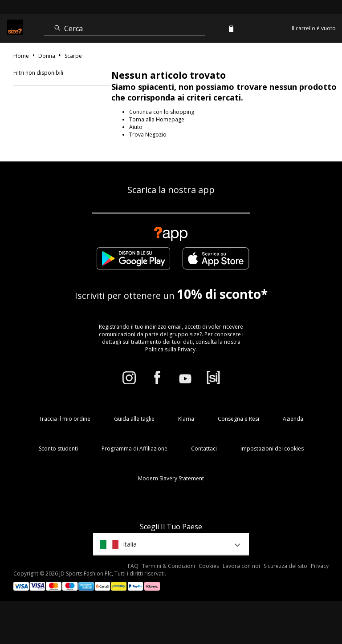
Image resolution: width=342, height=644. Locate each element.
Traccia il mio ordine (65, 419)
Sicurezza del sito (285, 566)
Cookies (209, 566)
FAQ (133, 566)
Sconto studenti (58, 449)
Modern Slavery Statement (171, 478)
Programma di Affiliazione (134, 449)
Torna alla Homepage (157, 119)
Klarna (186, 419)
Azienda (293, 419)
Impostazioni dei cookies (272, 449)
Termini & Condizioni (169, 566)
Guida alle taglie (134, 419)
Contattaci (204, 449)
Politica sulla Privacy (170, 349)
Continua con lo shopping (162, 112)
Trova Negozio (148, 135)
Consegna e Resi (238, 419)
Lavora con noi (241, 566)
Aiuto (136, 127)
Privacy (320, 566)
